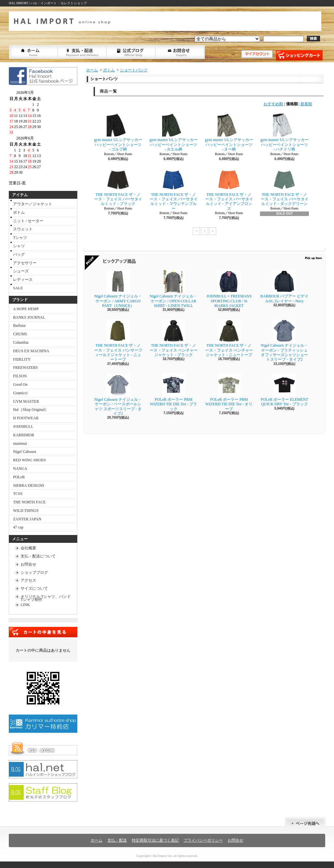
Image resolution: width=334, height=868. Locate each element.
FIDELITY (22, 359)
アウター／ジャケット (33, 204)
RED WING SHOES (29, 460)
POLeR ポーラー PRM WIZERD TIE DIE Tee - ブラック (173, 392)
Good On (20, 384)
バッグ (19, 254)
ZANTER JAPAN (27, 519)
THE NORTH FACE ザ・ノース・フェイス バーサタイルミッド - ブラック (118, 187)
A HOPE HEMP (26, 309)
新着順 (306, 104)
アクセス (28, 580)
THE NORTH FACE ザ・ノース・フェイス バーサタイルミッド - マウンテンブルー (174, 190)
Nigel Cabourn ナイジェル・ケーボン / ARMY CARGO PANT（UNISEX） (118, 289)
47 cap (18, 527)
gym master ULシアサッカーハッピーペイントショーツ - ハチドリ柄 (284, 133)
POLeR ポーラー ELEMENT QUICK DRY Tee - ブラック (284, 390)
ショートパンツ (134, 70)
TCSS (18, 494)
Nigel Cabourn (25, 452)
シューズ (21, 271)
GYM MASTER (26, 401)
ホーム (34, 52)
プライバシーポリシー (203, 840)
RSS (32, 750)
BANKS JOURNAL (29, 317)
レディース (23, 280)
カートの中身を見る (43, 632)
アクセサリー (25, 263)
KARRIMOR (24, 435)
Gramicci (20, 393)
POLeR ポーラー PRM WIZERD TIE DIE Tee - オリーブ (229, 392)
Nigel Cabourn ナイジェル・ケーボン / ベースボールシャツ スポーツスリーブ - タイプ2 (118, 395)
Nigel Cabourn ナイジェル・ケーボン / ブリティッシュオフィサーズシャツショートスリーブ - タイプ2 (284, 340)
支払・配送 (117, 840)
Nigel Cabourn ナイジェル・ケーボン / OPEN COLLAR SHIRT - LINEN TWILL (174, 289)
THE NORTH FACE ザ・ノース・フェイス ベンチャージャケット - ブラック (174, 338)
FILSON (20, 376)
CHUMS (20, 334)
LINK (25, 605)
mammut (20, 443)
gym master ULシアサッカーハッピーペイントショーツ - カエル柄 (173, 133)
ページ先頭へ (305, 823)
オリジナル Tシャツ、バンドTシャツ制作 (46, 598)
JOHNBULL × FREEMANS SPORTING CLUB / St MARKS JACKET (229, 289)
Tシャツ (20, 238)
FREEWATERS (25, 368)
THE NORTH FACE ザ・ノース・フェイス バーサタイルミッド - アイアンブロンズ (229, 190)
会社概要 (28, 548)
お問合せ (180, 52)
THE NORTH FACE (29, 502)
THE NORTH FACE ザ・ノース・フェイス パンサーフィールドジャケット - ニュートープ (118, 340)
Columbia (21, 342)
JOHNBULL (23, 427)
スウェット (23, 229)
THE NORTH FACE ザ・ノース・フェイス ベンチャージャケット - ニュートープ (231, 338)
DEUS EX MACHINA (31, 351)
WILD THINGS (26, 511)
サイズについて (34, 588)
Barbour (19, 325)
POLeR (19, 477)
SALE (18, 288)
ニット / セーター (28, 221)
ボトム (19, 212)
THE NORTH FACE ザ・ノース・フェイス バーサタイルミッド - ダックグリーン (285, 187)
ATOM (48, 750)
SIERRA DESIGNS (29, 485)
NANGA (20, 469)
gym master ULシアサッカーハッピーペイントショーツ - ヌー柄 (229, 133)
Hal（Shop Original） (31, 410)
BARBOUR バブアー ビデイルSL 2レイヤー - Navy (284, 287)
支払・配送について (83, 52)
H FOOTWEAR (26, 418)
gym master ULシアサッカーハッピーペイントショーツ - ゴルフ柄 (118, 133)
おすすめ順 (273, 104)
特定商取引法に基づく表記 (155, 840)
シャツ (19, 246)
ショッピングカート (299, 55)
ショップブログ (131, 52)
